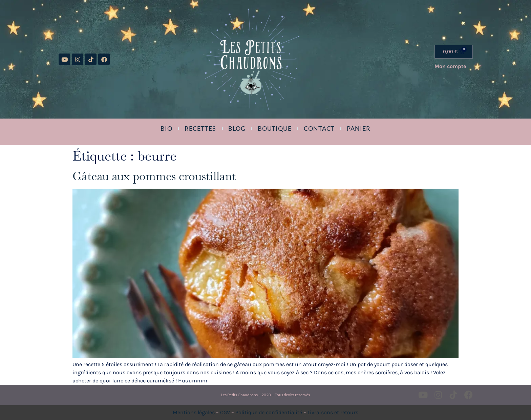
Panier (358, 128)
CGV (225, 412)
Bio (166, 128)
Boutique (275, 128)
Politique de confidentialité (269, 412)
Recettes (200, 128)
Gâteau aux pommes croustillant (154, 176)
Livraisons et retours (333, 412)
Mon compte (450, 66)
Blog (237, 128)
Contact (319, 128)
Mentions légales (194, 412)
